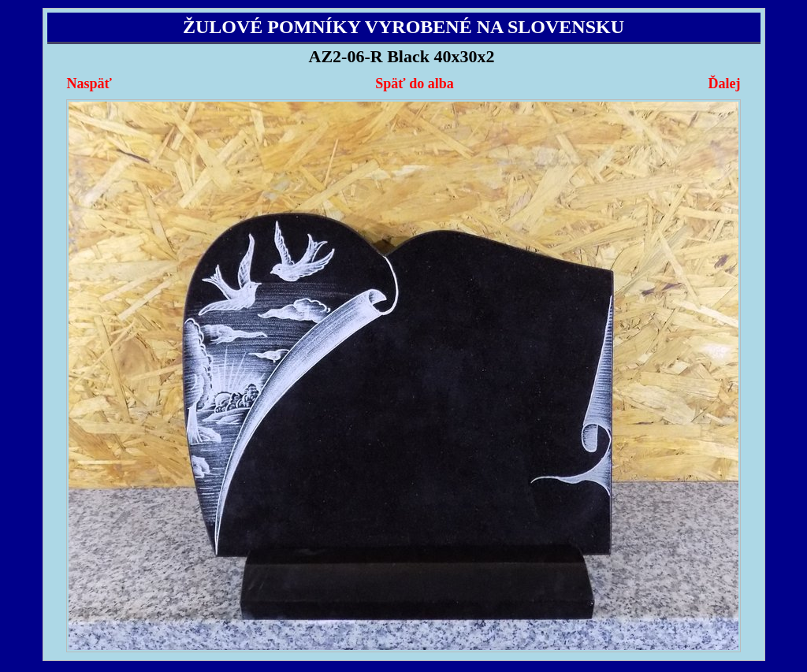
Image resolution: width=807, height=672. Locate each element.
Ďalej (724, 84)
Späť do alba (414, 84)
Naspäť (89, 84)
